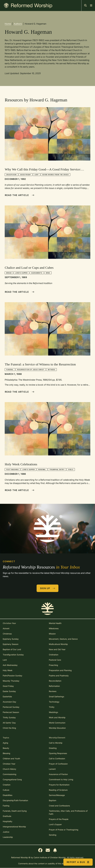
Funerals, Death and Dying (15, 811)
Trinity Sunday (9, 717)
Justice (6, 832)
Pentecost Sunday (11, 707)
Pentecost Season (11, 712)
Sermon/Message (57, 795)
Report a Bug (78, 862)
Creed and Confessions (59, 806)
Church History (9, 769)
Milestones (54, 628)
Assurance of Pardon (58, 774)
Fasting (6, 806)
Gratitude (7, 816)
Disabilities (8, 795)
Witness (52, 370)
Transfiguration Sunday (13, 655)
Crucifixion (11, 175)
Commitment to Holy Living (61, 779)
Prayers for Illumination (59, 785)
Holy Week (8, 670)
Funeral (10, 370)
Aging (5, 743)
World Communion (57, 723)
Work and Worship (57, 717)
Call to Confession (57, 759)
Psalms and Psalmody (59, 676)
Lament (52, 769)
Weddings (53, 712)
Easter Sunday (9, 691)
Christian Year (9, 764)
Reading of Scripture (58, 790)
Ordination (54, 655)
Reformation (54, 686)
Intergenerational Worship (14, 827)
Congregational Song (12, 779)
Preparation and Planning (60, 670)
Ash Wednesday (10, 665)
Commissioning (10, 774)
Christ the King (9, 728)
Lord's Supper (21, 273)
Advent (6, 628)
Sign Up (48, 588)
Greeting (53, 748)
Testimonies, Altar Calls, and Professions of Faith (68, 812)
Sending (53, 835)
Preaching (53, 665)
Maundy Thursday (11, 681)
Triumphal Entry (57, 469)
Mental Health (55, 623)
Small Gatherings (56, 697)
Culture (6, 790)
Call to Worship (56, 743)
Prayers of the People (59, 819)
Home (8, 24)
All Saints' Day (9, 723)
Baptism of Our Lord (12, 649)
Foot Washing (12, 469)
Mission (52, 634)
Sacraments (37, 273)
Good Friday (26, 175)
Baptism (53, 800)
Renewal (42, 469)
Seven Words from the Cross (56, 175)
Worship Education (57, 728)
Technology (54, 702)
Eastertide (7, 697)
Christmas (7, 634)
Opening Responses (58, 753)
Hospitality (8, 821)
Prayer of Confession (58, 764)
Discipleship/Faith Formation (15, 800)
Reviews (53, 691)
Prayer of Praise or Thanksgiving (64, 830)
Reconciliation (55, 681)
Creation (7, 785)
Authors (18, 24)
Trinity (52, 707)
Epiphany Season (11, 644)
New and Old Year (57, 649)
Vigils (71, 469)
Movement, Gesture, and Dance (63, 639)
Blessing (6, 753)
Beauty (6, 748)
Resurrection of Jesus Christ (31, 370)
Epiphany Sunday (11, 639)
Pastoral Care (55, 660)
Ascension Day (9, 702)
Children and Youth (11, 759)
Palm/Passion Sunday (12, 676)
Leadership (8, 837)
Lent (37, 175)
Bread (9, 273)
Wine (48, 273)
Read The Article (20, 195)
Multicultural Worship (58, 644)
